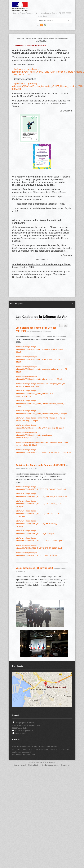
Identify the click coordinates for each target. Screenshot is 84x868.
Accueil (30, 320)
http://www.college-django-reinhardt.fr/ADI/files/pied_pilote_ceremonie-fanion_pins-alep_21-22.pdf (42, 369)
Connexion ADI (65, 765)
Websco (16, 765)
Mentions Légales (34, 765)
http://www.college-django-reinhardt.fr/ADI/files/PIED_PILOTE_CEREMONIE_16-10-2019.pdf (39, 504)
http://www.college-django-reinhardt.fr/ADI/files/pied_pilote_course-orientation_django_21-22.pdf (41, 403)
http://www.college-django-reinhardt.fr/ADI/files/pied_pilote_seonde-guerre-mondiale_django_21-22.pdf (35, 435)
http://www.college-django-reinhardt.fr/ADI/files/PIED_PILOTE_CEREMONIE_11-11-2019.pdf (39, 524)
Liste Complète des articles (50, 765)
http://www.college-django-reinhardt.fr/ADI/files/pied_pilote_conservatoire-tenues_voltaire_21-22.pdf (35, 393)
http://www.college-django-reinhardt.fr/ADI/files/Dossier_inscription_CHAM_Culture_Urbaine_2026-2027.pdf (48, 86)
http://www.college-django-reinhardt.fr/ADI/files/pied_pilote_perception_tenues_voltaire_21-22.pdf (41, 349)
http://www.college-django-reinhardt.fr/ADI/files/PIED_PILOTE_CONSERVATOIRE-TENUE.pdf (38, 514)
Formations (38, 320)
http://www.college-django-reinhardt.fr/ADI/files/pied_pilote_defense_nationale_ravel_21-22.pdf (40, 359)
